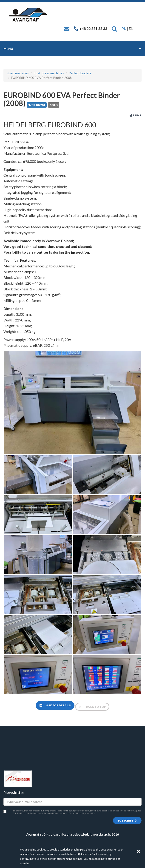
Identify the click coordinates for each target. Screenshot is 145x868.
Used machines (18, 73)
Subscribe (127, 821)
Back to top (92, 707)
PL (124, 28)
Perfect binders (80, 73)
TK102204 (37, 105)
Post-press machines (49, 73)
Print (136, 115)
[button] (114, 28)
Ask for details (55, 705)
